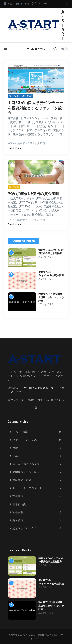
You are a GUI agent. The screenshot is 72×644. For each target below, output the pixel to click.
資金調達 (14, 187)
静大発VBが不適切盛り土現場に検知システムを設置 (51, 297)
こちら (60, 400)
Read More (14, 148)
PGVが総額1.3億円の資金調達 (34, 194)
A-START (63, 25)
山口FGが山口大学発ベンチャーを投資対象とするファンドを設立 (35, 108)
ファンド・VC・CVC (20, 96)
